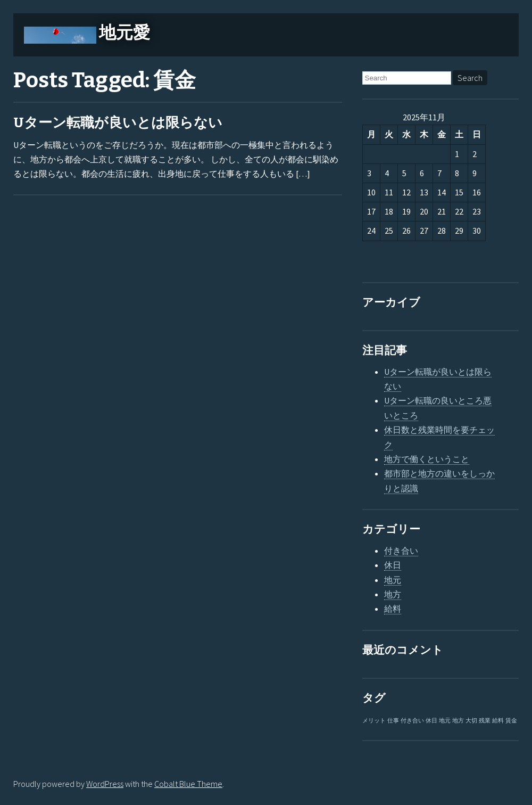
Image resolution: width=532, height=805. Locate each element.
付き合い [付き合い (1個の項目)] (412, 721)
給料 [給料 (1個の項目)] (498, 721)
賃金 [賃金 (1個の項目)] (511, 721)
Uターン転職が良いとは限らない (118, 123)
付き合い (401, 551)
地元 (393, 580)
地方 (393, 594)
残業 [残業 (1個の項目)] (485, 721)
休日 (393, 565)
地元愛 (124, 32)
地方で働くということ (427, 459)
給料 (393, 609)
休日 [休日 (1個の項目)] (431, 721)
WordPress (105, 784)
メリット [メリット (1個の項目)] (374, 721)
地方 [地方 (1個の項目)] (458, 721)
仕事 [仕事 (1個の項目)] (393, 721)
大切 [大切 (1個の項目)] (471, 721)
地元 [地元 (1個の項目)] (445, 721)
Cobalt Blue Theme (188, 784)
